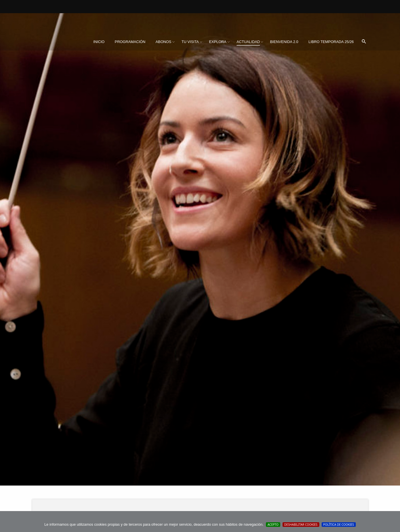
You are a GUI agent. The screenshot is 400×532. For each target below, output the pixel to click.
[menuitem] (99, 42)
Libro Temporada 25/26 (331, 42)
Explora (218, 42)
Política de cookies (339, 525)
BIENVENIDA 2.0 (284, 42)
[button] (364, 42)
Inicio (99, 42)
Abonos (164, 42)
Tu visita (190, 42)
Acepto (273, 525)
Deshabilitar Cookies (301, 525)
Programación (130, 42)
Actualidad (248, 42)
